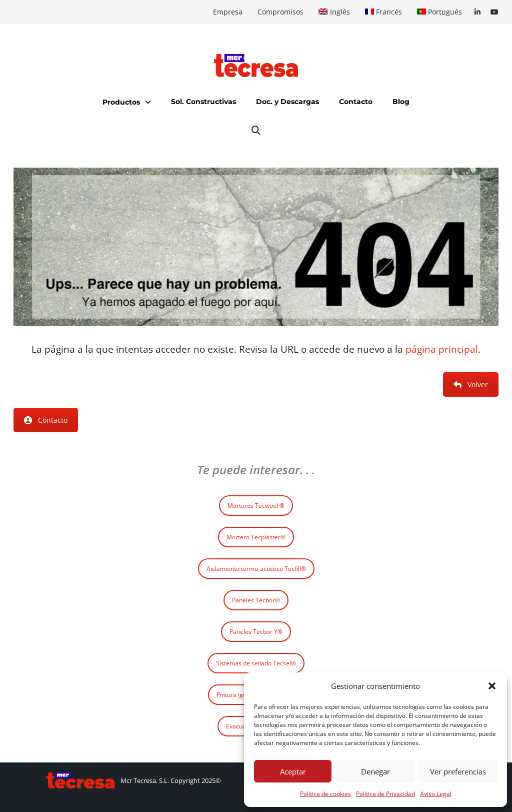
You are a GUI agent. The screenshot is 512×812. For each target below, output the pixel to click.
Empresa (228, 12)
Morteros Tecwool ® (256, 506)
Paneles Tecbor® (256, 600)
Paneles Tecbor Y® (256, 632)
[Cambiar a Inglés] (334, 12)
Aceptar (293, 771)
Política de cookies (325, 794)
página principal (442, 349)
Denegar (375, 771)
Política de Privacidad (385, 794)
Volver (471, 384)
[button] (492, 686)
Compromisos (280, 12)
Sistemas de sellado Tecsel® (256, 663)
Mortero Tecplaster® (256, 537)
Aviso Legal (436, 794)
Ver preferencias (458, 771)
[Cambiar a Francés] (383, 12)
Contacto (46, 420)
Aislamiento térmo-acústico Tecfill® (256, 569)
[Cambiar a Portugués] (439, 12)
